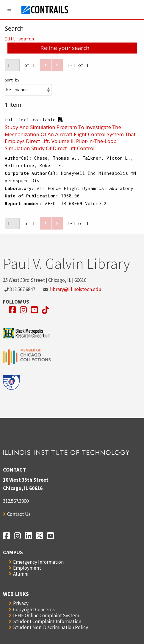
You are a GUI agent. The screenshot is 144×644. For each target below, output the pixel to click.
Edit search (19, 39)
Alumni (21, 574)
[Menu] (10, 10)
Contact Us (19, 514)
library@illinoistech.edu (76, 289)
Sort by (12, 80)
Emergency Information (38, 562)
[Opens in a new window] (12, 310)
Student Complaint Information (47, 621)
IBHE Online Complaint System (46, 615)
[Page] (12, 65)
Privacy (21, 603)
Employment (27, 568)
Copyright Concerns (34, 610)
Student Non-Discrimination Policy (51, 627)
